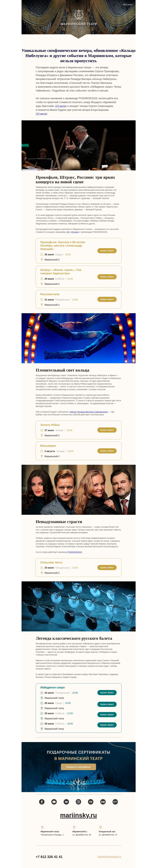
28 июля (75, 232)
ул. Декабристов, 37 (108, 835)
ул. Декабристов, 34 (82, 835)
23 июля (61, 106)
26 (68, 232)
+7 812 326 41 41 (49, 857)
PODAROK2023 (75, 552)
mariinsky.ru (78, 815)
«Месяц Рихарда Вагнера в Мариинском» (89, 412)
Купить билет (107, 251)
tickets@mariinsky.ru (110, 857)
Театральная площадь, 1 (52, 835)
